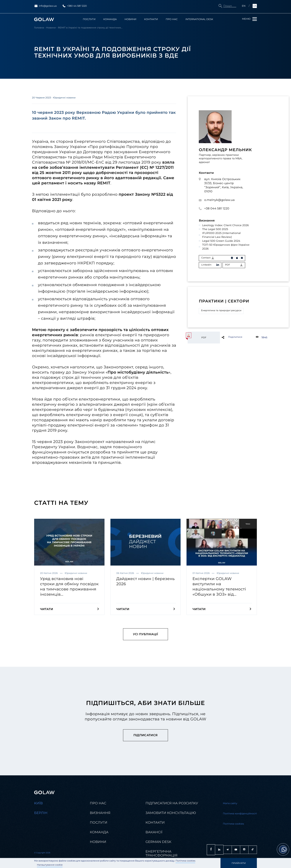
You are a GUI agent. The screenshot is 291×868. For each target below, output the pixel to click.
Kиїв (39, 803)
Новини (130, 19)
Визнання (100, 813)
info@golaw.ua (45, 6)
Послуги (89, 19)
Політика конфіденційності (240, 814)
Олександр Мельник (225, 150)
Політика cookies (185, 861)
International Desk (199, 19)
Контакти (151, 19)
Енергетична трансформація (161, 854)
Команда (110, 19)
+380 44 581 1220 (74, 6)
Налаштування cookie (50, 865)
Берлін (41, 813)
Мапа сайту (230, 803)
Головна (39, 28)
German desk (158, 842)
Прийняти (239, 863)
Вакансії (154, 832)
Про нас (172, 19)
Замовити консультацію (171, 813)
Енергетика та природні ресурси (221, 311)
